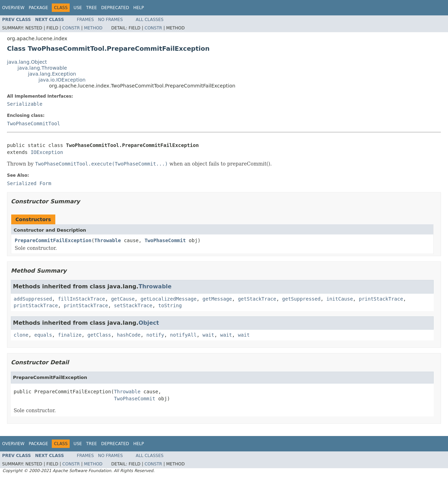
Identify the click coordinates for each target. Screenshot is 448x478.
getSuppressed (301, 299)
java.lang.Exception (52, 74)
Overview (13, 8)
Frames (86, 20)
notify (155, 335)
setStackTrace (133, 305)
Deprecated (115, 8)
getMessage (217, 299)
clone (21, 335)
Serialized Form (29, 183)
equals (43, 335)
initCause (340, 299)
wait (209, 335)
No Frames (110, 20)
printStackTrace (381, 299)
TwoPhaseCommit (165, 240)
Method (93, 28)
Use (78, 8)
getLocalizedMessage (168, 299)
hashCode (129, 335)
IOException (47, 152)
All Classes (150, 20)
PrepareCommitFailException (53, 240)
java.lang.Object (27, 62)
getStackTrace (257, 299)
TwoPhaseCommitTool (34, 124)
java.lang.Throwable (42, 68)
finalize (69, 335)
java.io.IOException (62, 80)
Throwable (108, 240)
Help (139, 8)
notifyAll (183, 335)
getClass (99, 335)
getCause (123, 299)
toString (170, 305)
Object (149, 323)
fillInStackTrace (81, 299)
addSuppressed (33, 299)
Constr (71, 28)
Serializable (25, 104)
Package (38, 8)
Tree (92, 8)
